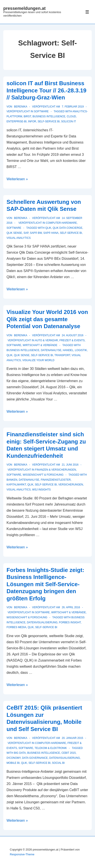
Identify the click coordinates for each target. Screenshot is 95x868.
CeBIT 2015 (69, 753)
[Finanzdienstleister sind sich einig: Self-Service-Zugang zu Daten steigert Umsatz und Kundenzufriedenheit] (70, 465)
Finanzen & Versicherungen (56, 470)
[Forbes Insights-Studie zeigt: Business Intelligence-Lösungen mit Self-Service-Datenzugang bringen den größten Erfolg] (71, 607)
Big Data (20, 753)
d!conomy (14, 758)
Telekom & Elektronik (51, 748)
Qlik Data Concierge (68, 228)
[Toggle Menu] (87, 12)
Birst (27, 116)
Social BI (58, 763)
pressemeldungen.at (25, 8)
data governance (35, 758)
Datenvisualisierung (42, 622)
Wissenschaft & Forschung (43, 475)
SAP (26, 233)
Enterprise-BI (17, 121)
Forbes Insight (70, 622)
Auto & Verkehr (46, 340)
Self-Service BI (49, 121)
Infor (32, 121)
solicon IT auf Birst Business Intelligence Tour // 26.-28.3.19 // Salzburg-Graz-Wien (47, 90)
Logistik (81, 350)
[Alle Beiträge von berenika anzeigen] (20, 107)
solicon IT (69, 121)
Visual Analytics (19, 238)
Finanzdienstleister (56, 480)
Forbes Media (16, 627)
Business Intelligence (49, 116)
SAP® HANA (51, 233)
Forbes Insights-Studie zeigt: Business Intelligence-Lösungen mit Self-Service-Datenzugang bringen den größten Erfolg (45, 584)
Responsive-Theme (22, 854)
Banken (12, 480)
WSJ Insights (41, 490)
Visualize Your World (38, 360)
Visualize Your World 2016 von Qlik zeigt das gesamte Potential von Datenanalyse (47, 319)
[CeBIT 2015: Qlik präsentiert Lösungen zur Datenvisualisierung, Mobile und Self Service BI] (72, 738)
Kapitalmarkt (16, 485)
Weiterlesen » (17, 179)
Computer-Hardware (61, 223)
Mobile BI (13, 763)
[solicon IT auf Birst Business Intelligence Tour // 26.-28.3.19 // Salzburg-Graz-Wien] (73, 107)
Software (41, 111)
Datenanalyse (51, 350)
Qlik (48, 228)
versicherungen (71, 485)
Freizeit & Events (72, 340)
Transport (62, 355)
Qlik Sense (14, 233)
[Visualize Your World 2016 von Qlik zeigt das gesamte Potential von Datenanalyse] (72, 335)
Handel (68, 350)
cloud (71, 116)
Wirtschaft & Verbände (40, 345)
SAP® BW (36, 233)
